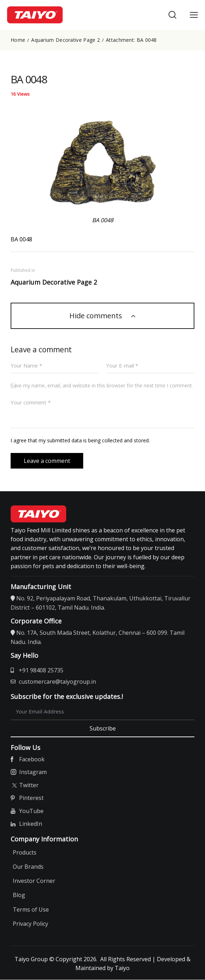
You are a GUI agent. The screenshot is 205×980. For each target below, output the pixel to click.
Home (18, 40)
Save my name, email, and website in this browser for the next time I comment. (102, 386)
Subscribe (103, 729)
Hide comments (97, 316)
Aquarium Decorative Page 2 (66, 40)
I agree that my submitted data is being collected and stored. (80, 441)
